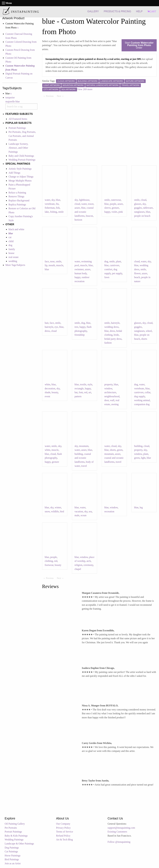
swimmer (79, 269)
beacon (89, 216)
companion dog (142, 404)
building (79, 454)
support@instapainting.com (121, 828)
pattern (78, 396)
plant (118, 261)
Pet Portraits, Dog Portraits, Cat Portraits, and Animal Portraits (22, 136)
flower (137, 273)
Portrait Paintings (17, 128)
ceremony (88, 565)
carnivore (115, 265)
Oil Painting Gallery (15, 824)
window (108, 388)
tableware (148, 208)
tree (76, 327)
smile (61, 212)
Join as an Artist (13, 863)
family (12, 249)
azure (77, 208)
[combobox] (21, 106)
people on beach (142, 216)
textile (83, 384)
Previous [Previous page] (51, 96)
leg (141, 507)
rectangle (79, 388)
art (90, 392)
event (47, 396)
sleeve (107, 208)
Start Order (139, 45)
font (81, 392)
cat (10, 237)
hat (76, 392)
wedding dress (111, 327)
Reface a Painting (17, 193)
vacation (79, 511)
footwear (49, 565)
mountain (84, 446)
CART (152, 12)
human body (81, 273)
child (11, 241)
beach (137, 277)
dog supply (140, 396)
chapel (78, 569)
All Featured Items (18, 119)
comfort (108, 269)
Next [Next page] (61, 96)
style (90, 384)
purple (113, 204)
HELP (139, 11)
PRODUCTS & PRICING (117, 11)
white (48, 384)
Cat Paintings (11, 851)
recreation (109, 511)
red (86, 392)
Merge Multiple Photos (20, 181)
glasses (138, 204)
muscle (60, 265)
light (143, 458)
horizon (78, 220)
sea (90, 511)
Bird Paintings (12, 859)
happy (107, 212)
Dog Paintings (12, 848)
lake (47, 212)
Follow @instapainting (119, 842)
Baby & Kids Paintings (16, 836)
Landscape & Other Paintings (19, 844)
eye (56, 327)
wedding (13, 261)
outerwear (116, 200)
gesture (115, 208)
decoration (50, 388)
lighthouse (84, 200)
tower (91, 204)
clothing (49, 561)
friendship (80, 335)
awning (115, 404)
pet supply (117, 273)
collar (148, 392)
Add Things (14, 173)
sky (53, 200)
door (107, 400)
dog (10, 245)
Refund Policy (63, 836)
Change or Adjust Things (21, 177)
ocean (83, 515)
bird (62, 511)
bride (116, 335)
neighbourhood (112, 396)
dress (47, 331)
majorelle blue (13, 102)
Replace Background (19, 200)
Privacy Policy (63, 828)
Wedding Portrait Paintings (22, 160)
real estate (14, 257)
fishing (54, 212)
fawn (107, 277)
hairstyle (49, 327)
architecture (110, 392)
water (47, 200)
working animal (142, 400)
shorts (144, 339)
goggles (138, 208)
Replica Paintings (17, 205)
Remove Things (16, 196)
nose (52, 261)
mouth (52, 265)
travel (84, 466)
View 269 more (85, 89)
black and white (16, 229)
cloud (77, 204)
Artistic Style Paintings (20, 169)
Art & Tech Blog (64, 840)
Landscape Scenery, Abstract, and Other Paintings (18, 148)
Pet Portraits (11, 828)
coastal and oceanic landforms (84, 212)
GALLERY (93, 11)
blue (58, 200)
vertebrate (50, 204)
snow (47, 511)
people (54, 557)
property (108, 384)
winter (58, 507)
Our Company (63, 824)
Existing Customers (117, 832)
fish (58, 208)
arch (89, 561)
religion (78, 565)
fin (57, 204)
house (11, 253)
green (120, 450)
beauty (55, 392)
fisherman (50, 208)
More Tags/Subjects (15, 265)
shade (48, 392)
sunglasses (139, 212)
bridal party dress (113, 339)
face (47, 261)
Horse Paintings (13, 856)
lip (46, 265)
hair (47, 323)
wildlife (55, 511)
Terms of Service (65, 832)
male (77, 515)
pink (121, 212)
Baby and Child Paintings (21, 156)
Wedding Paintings (14, 840)
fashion (108, 343)
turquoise (10, 97)
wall (112, 400)
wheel (149, 331)
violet (114, 212)
